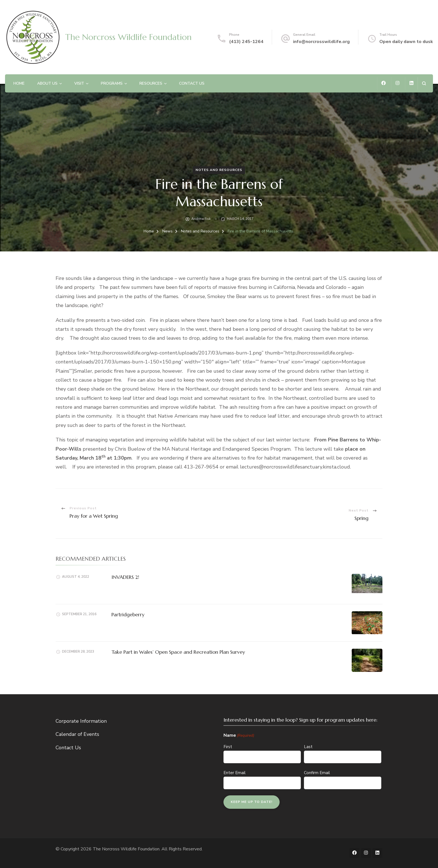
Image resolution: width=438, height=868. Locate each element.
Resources (151, 83)
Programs (112, 83)
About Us (47, 83)
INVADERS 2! (125, 577)
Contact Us (192, 83)
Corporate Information (81, 721)
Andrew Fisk (201, 219)
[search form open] (424, 83)
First (228, 747)
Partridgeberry (128, 614)
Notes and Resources (219, 170)
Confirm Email (317, 773)
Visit (79, 83)
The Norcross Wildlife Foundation (128, 37)
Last (308, 747)
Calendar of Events (77, 734)
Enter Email (235, 773)
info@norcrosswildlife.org (321, 42)
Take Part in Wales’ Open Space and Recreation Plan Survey (178, 652)
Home (19, 83)
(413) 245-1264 (246, 42)
